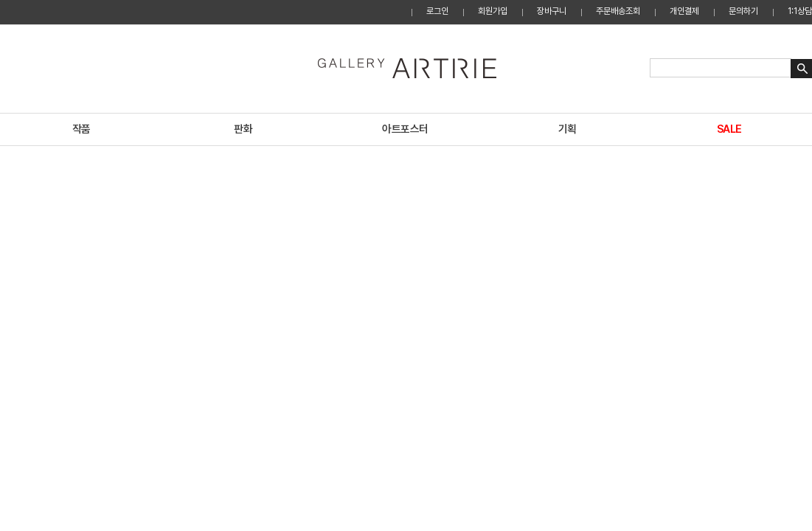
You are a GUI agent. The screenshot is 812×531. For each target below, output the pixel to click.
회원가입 (493, 11)
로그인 (437, 11)
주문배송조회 (618, 11)
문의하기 (743, 11)
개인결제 (684, 11)
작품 (81, 129)
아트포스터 (405, 129)
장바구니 (552, 11)
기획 (568, 129)
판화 (243, 129)
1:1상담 (800, 11)
